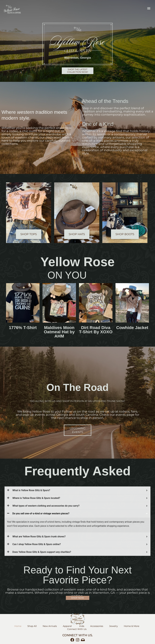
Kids (82, 626)
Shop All (32, 626)
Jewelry (113, 626)
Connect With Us (78, 629)
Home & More (132, 626)
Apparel (68, 626)
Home (18, 626)
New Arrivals (50, 626)
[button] (149, 8)
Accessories (97, 626)
